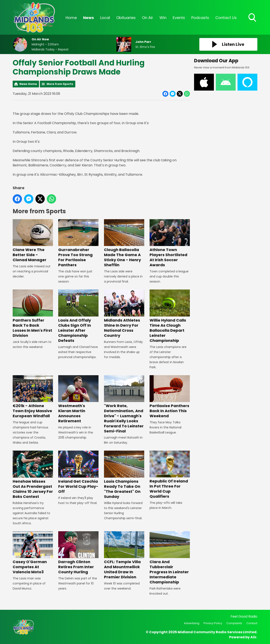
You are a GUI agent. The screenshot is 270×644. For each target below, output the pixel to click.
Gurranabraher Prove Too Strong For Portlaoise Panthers (78, 243)
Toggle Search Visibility (253, 18)
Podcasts (200, 18)
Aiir (253, 637)
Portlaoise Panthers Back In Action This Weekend (170, 397)
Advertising (192, 623)
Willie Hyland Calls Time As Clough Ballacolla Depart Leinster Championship (170, 316)
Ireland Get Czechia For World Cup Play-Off (78, 472)
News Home (28, 84)
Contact (252, 623)
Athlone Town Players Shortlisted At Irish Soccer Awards (170, 243)
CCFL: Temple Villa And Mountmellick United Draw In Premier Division (124, 555)
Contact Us (226, 18)
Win (163, 18)
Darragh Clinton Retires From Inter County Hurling (78, 553)
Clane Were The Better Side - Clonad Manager (33, 241)
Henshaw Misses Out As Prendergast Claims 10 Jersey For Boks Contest (33, 475)
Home (71, 18)
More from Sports (60, 84)
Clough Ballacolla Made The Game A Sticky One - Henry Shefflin (124, 243)
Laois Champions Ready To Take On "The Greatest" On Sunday (124, 475)
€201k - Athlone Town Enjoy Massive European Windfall (33, 397)
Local (105, 18)
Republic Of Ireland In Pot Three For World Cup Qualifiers (170, 475)
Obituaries (126, 18)
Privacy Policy (213, 623)
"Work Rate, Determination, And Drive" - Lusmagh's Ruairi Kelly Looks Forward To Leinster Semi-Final (124, 404)
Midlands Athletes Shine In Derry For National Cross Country (124, 314)
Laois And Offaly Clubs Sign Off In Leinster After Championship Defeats (78, 316)
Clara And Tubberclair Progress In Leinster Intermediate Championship (170, 558)
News (88, 18)
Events (179, 18)
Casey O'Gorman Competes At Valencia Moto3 (33, 553)
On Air (148, 18)
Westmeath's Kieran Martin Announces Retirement (78, 399)
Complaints (234, 623)
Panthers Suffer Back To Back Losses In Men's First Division (33, 314)
